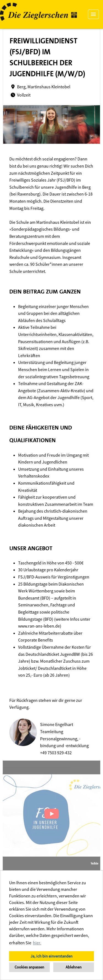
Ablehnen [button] (74, 967)
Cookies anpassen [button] (29, 967)
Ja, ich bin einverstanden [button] (51, 956)
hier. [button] (37, 943)
